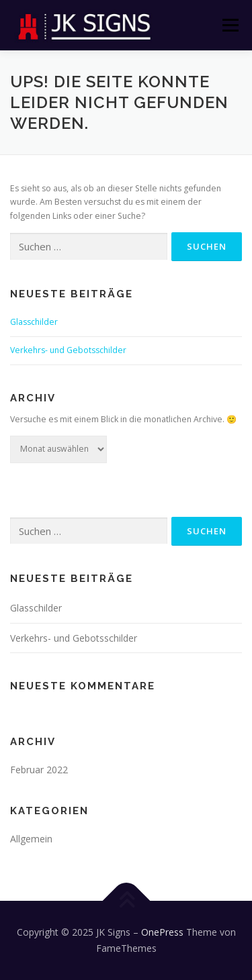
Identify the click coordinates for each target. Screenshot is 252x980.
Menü (229, 25)
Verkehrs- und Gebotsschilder (68, 350)
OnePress (162, 932)
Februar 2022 (39, 770)
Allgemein (31, 839)
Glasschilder (34, 322)
